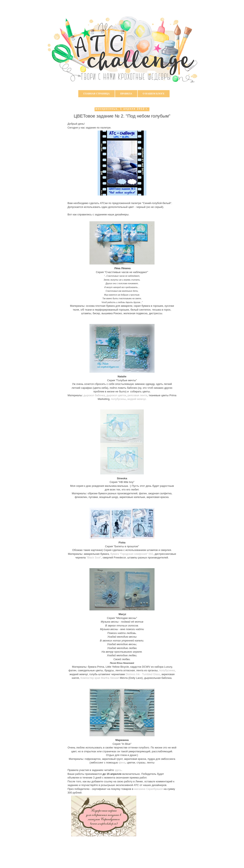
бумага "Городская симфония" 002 (132, 554)
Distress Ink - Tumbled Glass (143, 674)
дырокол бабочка (94, 395)
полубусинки (167, 670)
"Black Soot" (94, 558)
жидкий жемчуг (136, 399)
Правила (126, 94)
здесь (118, 770)
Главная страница (96, 94)
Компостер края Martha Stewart (99, 678)
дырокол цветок (116, 395)
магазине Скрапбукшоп (148, 789)
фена (122, 763)
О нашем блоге (154, 94)
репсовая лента (137, 395)
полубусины (118, 399)
